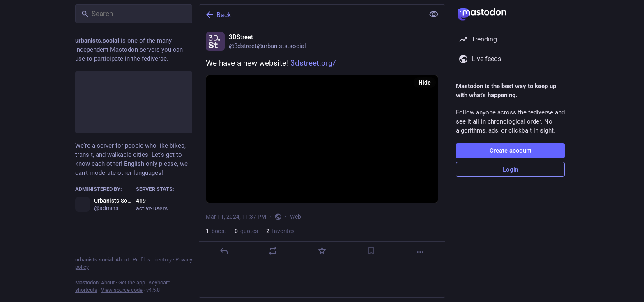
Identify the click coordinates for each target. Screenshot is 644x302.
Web (296, 217)
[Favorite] (322, 251)
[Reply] (224, 251)
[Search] (134, 14)
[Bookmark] (371, 251)
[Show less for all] (434, 14)
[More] (420, 252)
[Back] (311, 15)
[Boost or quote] (273, 251)
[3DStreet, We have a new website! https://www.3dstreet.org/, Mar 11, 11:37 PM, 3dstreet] (322, 144)
